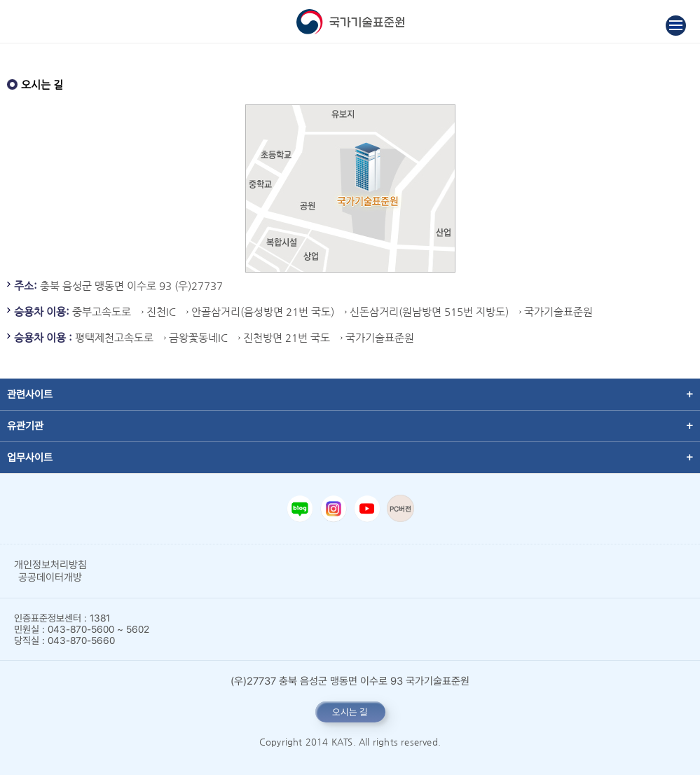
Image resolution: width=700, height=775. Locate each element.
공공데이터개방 (50, 577)
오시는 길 (350, 712)
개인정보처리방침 (50, 565)
